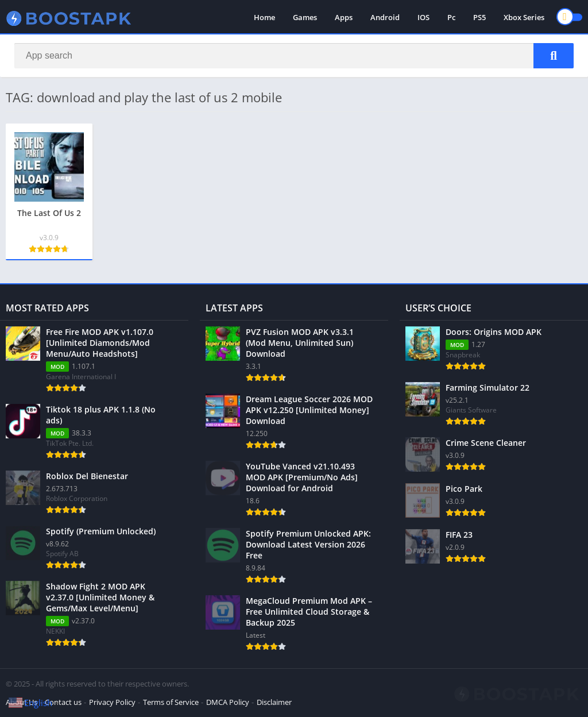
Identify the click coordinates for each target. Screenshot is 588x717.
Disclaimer (274, 702)
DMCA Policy (228, 702)
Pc (451, 17)
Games (305, 17)
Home (264, 17)
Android (385, 17)
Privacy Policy (112, 702)
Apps (344, 17)
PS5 (479, 17)
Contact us (63, 702)
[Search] (294, 56)
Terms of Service (171, 702)
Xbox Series (524, 17)
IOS (423, 17)
